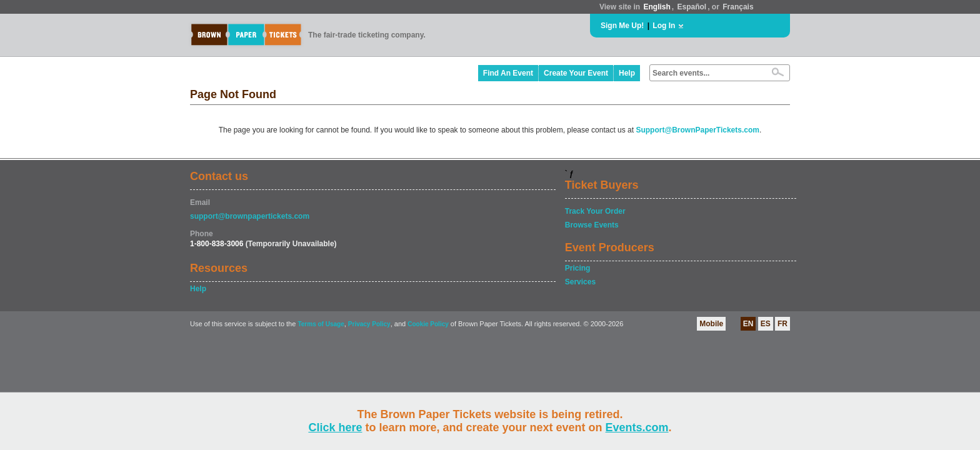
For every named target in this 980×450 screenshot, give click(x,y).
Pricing (578, 268)
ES (766, 324)
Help (627, 73)
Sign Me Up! (622, 26)
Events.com (637, 427)
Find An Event (508, 73)
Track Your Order (595, 211)
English (657, 7)
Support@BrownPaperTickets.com (697, 130)
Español (692, 7)
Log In (664, 26)
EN (748, 324)
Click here (335, 427)
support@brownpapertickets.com (250, 216)
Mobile (711, 324)
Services (580, 282)
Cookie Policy (428, 324)
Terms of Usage (321, 324)
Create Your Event (576, 73)
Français (738, 7)
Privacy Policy (369, 324)
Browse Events (592, 225)
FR (782, 324)
